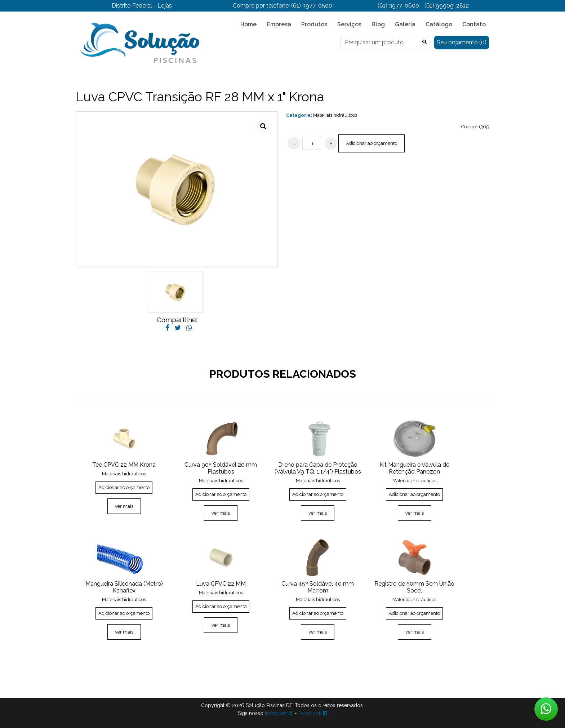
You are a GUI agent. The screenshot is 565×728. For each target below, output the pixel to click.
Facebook (313, 713)
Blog (378, 24)
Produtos (314, 24)
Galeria (405, 24)
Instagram (279, 713)
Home (248, 24)
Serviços (349, 24)
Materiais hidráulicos (335, 115)
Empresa (279, 24)
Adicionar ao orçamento (372, 143)
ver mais (124, 506)
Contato (474, 24)
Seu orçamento (462, 42)
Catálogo (439, 24)
